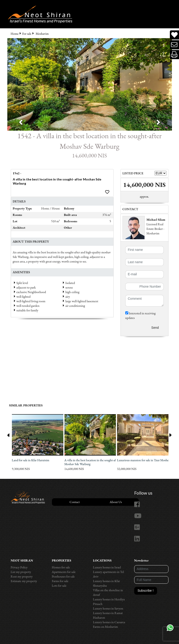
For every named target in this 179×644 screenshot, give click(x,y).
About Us (116, 502)
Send (155, 328)
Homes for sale (61, 567)
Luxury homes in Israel (107, 567)
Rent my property (22, 576)
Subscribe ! (146, 591)
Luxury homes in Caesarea (109, 622)
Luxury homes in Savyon (108, 608)
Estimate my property (24, 581)
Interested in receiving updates (140, 315)
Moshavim (42, 34)
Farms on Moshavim (106, 627)
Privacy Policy (19, 567)
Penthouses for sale (63, 576)
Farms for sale (60, 581)
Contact (75, 502)
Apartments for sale (64, 572)
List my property (21, 572)
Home (15, 34)
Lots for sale (59, 586)
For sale (27, 34)
